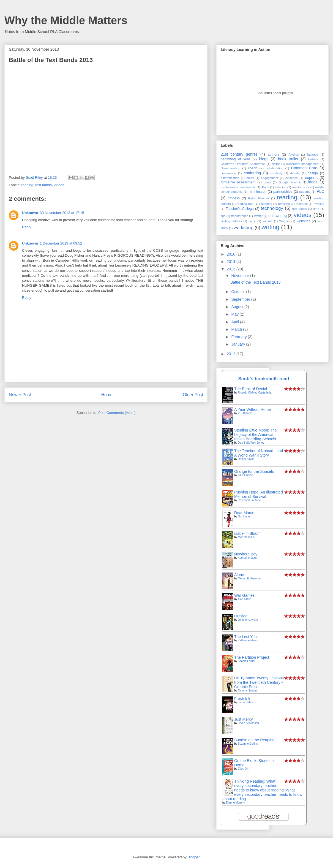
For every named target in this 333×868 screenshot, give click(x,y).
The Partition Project (252, 657)
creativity (276, 173)
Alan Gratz (244, 599)
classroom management (303, 164)
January (239, 344)
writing (270, 227)
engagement (269, 178)
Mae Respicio (246, 537)
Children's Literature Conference (243, 164)
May (235, 314)
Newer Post (20, 395)
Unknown (30, 213)
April (236, 322)
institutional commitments (238, 187)
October (239, 292)
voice (252, 221)
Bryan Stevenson (248, 723)
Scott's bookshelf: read (264, 379)
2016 (232, 254)
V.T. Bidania (245, 413)
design (313, 173)
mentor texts (301, 187)
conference (228, 173)
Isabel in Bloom (247, 533)
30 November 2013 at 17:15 (62, 213)
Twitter (258, 216)
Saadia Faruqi (246, 661)
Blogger (193, 857)
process (234, 198)
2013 (232, 269)
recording (266, 204)
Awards (294, 154)
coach (253, 168)
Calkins (313, 159)
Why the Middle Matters (66, 20)
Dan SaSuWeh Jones (251, 443)
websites (303, 221)
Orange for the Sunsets (254, 471)
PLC (320, 191)
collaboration (275, 168)
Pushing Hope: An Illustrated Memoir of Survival (259, 494)
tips (223, 216)
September (241, 299)
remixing (284, 204)
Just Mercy (244, 719)
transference (240, 216)
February (239, 337)
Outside (241, 616)
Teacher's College (240, 209)
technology (272, 208)
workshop (244, 228)
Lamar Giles (245, 702)
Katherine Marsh (248, 558)
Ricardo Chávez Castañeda (255, 393)
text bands (43, 185)
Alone (239, 575)
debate (295, 173)
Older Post (193, 395)
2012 (232, 354)
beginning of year (235, 159)
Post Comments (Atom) (117, 413)
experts (311, 178)
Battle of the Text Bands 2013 (256, 282)
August (238, 307)
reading (27, 185)
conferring (252, 173)
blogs (264, 159)
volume (268, 221)
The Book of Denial (251, 389)
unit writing (278, 216)
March (237, 329)
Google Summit (290, 182)
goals (267, 182)
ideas (313, 182)
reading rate (245, 204)
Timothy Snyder (247, 691)
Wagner (285, 221)
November (241, 276)
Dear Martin (244, 513)
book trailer (288, 159)
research (302, 204)
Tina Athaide (245, 475)
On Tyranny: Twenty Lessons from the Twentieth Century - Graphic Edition (259, 682)
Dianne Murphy (235, 803)
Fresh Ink (242, 699)
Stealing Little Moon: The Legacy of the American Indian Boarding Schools (256, 435)
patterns (305, 192)
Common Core (304, 168)
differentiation (230, 178)
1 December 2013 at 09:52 (61, 243)
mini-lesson (258, 192)
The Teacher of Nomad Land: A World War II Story (259, 453)
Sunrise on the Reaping (254, 740)
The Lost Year (246, 637)
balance (312, 154)
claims (276, 164)
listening (281, 187)
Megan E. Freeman (250, 578)
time (316, 209)
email (250, 178)
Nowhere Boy (246, 554)
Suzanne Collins (248, 744)
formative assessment (238, 182)
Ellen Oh (243, 769)
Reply (27, 227)
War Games (244, 595)
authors (273, 154)
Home (107, 395)
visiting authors (231, 221)
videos (59, 185)
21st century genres (239, 154)
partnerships (283, 192)
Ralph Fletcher (259, 198)
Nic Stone (244, 516)
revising (319, 204)
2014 (232, 262)
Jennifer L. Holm (248, 620)
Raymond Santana (249, 500)
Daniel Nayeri (246, 459)
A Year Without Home (253, 409)
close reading (230, 168)
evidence (292, 178)
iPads (265, 187)
